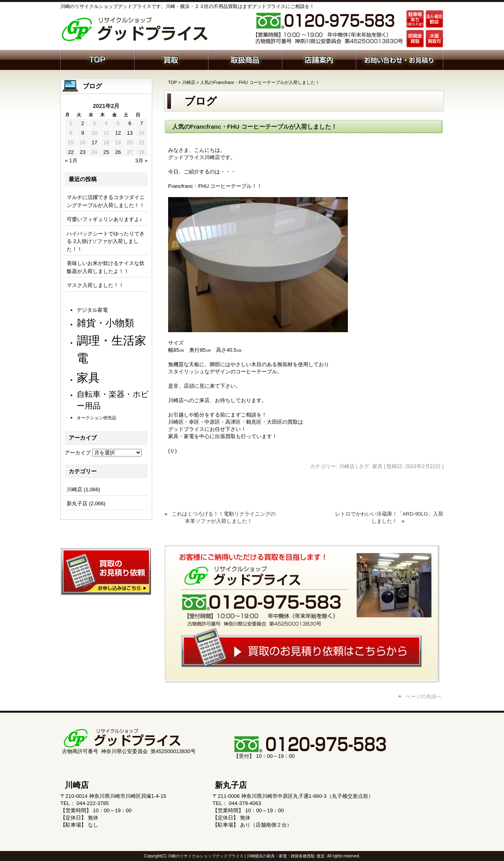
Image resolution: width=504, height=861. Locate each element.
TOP (173, 82)
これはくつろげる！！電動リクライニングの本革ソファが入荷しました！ (224, 517)
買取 (171, 59)
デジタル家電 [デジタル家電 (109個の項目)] (92, 310)
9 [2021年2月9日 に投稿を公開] (82, 133)
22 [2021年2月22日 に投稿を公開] (71, 152)
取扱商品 (245, 59)
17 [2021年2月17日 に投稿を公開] (94, 143)
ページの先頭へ (424, 697)
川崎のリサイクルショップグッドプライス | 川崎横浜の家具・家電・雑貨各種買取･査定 (246, 856)
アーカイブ (78, 453)
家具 (377, 466)
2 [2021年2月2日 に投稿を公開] (82, 123)
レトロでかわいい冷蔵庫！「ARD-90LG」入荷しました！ (389, 517)
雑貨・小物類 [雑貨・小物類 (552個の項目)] (105, 323)
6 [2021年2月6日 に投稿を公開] (130, 123)
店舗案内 (319, 59)
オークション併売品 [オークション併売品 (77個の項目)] (96, 418)
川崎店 (189, 82)
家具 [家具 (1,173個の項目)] (88, 378)
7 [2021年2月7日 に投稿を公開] (142, 123)
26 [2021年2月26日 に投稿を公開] (118, 152)
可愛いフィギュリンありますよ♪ (104, 219)
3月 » (141, 160)
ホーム (97, 59)
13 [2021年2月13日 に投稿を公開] (130, 133)
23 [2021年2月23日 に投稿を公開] (83, 152)
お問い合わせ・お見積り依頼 (400, 59)
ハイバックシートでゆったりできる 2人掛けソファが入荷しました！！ (106, 241)
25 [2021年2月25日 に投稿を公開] (106, 152)
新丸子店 (77, 503)
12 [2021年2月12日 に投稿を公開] (118, 133)
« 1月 (71, 160)
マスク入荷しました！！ (95, 285)
